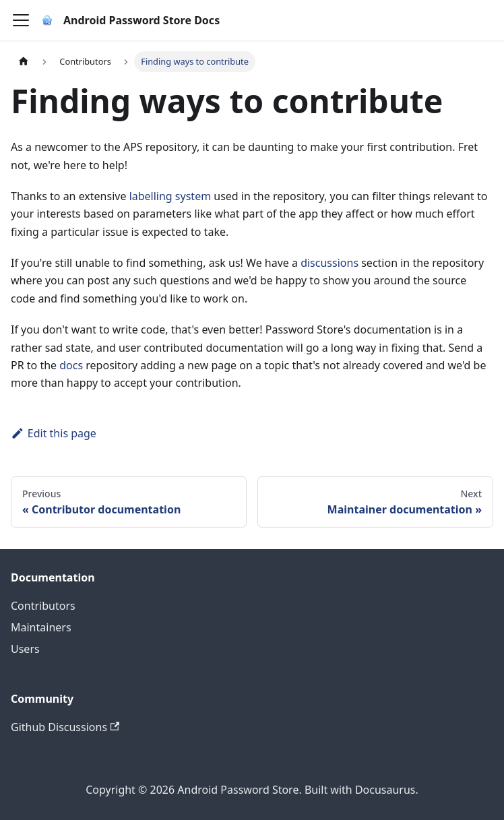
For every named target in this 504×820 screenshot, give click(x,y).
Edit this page (54, 433)
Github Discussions (65, 727)
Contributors (43, 606)
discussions (329, 263)
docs (71, 365)
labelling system (170, 196)
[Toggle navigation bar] (21, 20)
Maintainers (41, 627)
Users (25, 649)
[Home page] (24, 62)
